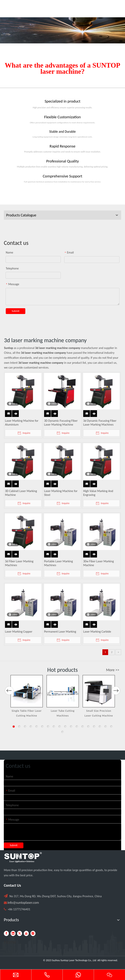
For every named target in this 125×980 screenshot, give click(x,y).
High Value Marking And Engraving (98, 493)
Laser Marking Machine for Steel (61, 493)
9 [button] (60, 727)
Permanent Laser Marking (60, 632)
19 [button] (62, 732)
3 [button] (25, 727)
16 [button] (100, 727)
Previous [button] (9, 704)
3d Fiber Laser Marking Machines (19, 563)
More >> (113, 670)
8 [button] (54, 727)
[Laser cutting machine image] (62, 30)
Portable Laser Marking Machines (58, 563)
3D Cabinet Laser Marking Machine (21, 493)
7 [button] (48, 727)
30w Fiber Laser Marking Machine (98, 563)
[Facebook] (6, 933)
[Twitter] (20, 933)
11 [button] (71, 727)
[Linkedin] (13, 933)
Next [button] (116, 704)
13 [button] (83, 727)
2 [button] (19, 727)
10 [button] (65, 727)
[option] (27, 697)
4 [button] (31, 727)
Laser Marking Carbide (97, 632)
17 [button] (106, 727)
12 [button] (77, 727)
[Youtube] (26, 933)
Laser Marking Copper (19, 632)
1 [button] (14, 727)
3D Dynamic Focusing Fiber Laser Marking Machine (61, 423)
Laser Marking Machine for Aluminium (22, 423)
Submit (16, 311)
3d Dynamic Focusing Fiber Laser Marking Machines (100, 423)
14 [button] (88, 727)
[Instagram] (33, 933)
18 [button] (111, 727)
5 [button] (37, 727)
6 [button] (42, 727)
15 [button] (94, 727)
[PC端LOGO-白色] (23, 857)
